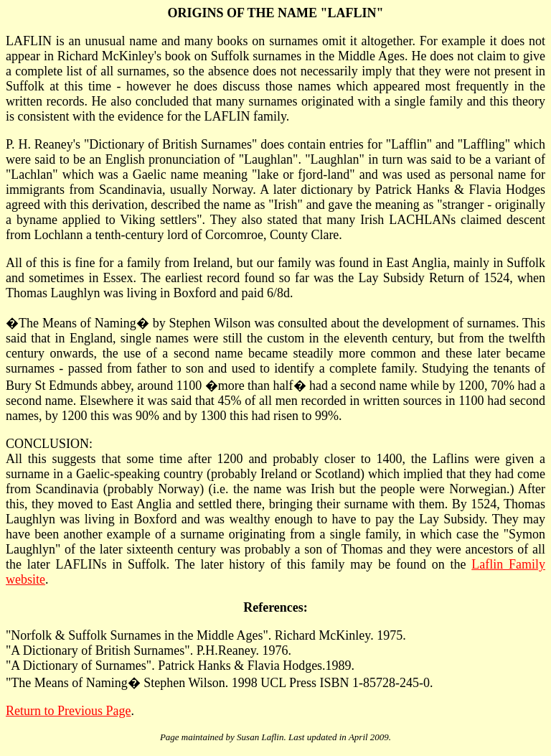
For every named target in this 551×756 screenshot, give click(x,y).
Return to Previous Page (68, 711)
